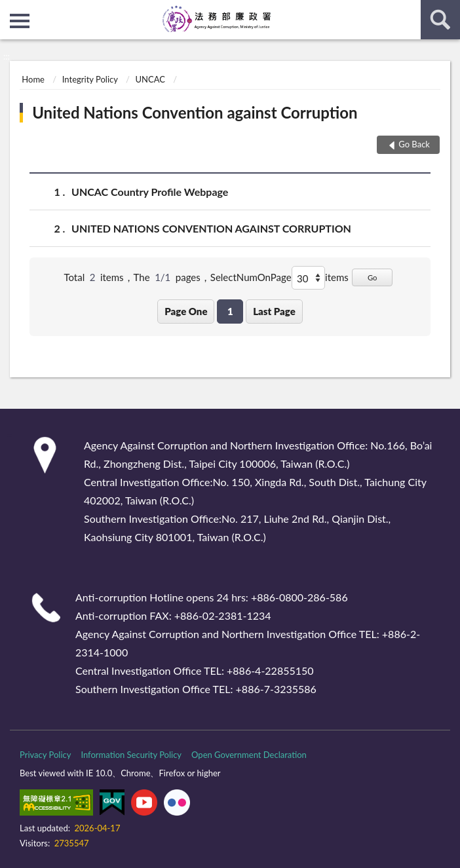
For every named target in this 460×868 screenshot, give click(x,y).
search (440, 20)
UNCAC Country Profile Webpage (150, 192)
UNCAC (150, 79)
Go (373, 277)
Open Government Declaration (249, 755)
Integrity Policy (90, 79)
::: (10, 10)
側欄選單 (20, 21)
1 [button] (230, 311)
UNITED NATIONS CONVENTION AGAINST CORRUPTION (211, 228)
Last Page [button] (274, 311)
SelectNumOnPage (251, 277)
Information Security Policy (131, 755)
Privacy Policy (45, 755)
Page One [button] (186, 311)
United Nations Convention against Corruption (195, 112)
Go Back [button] (414, 144)
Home (33, 79)
